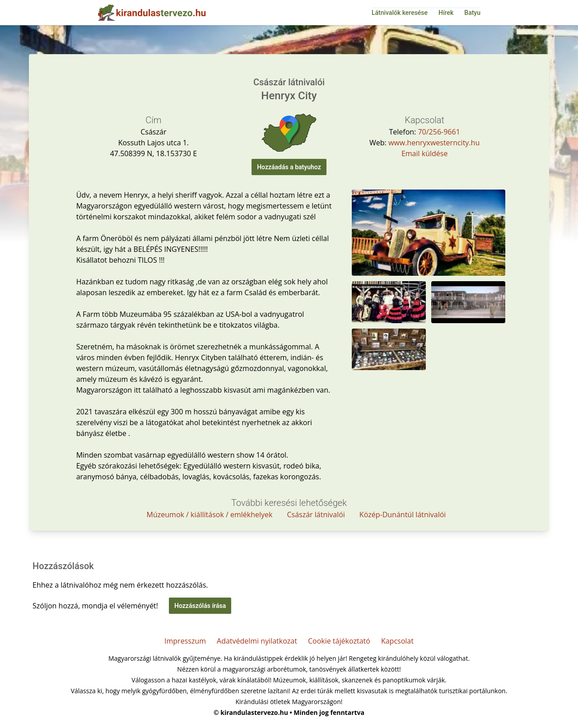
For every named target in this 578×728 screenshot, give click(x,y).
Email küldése (424, 153)
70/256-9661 (439, 132)
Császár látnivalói (316, 515)
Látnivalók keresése (400, 13)
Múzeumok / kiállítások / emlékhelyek (210, 515)
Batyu (472, 13)
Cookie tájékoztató (339, 641)
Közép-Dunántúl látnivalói (403, 515)
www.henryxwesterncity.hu (434, 143)
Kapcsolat (397, 641)
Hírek (446, 13)
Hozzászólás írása (200, 606)
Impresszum (185, 641)
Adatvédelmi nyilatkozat (257, 641)
